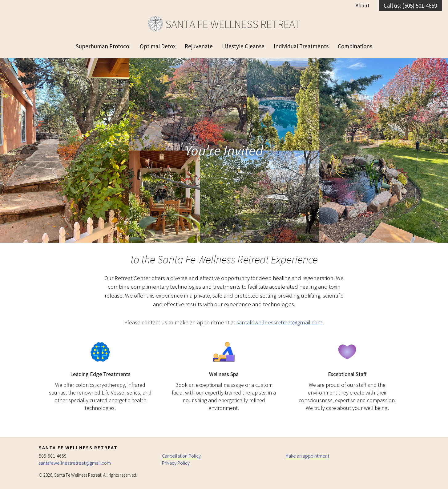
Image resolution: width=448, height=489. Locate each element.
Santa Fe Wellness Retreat (224, 24)
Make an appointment (307, 456)
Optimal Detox (158, 46)
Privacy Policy (176, 463)
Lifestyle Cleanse (243, 46)
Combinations (355, 46)
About (363, 6)
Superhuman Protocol (103, 46)
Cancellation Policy (181, 456)
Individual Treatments (301, 46)
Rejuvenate (199, 46)
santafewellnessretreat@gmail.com (280, 322)
